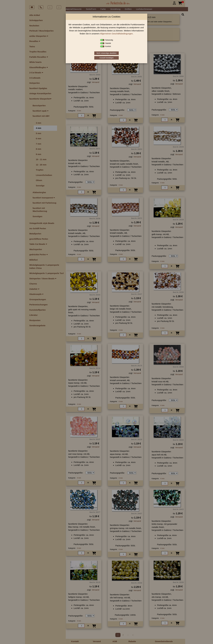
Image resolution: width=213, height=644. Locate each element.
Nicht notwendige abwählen (107, 53)
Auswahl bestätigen (106, 58)
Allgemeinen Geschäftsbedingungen (116, 34)
